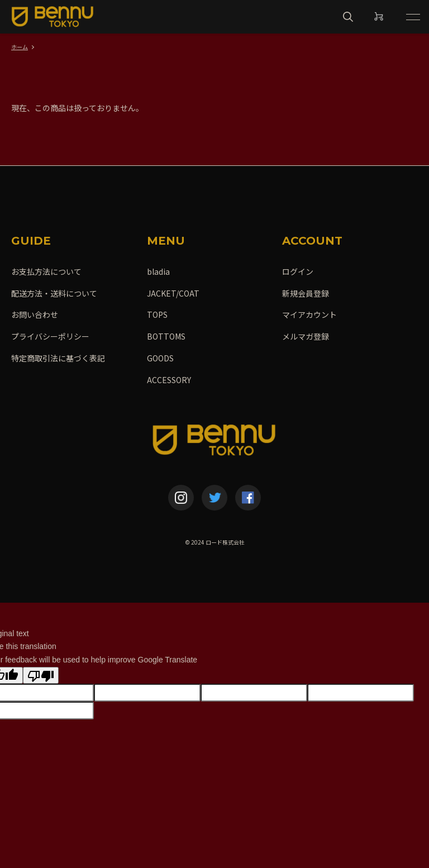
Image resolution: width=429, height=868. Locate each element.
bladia (158, 271)
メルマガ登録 (306, 336)
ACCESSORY (169, 380)
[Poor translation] (41, 675)
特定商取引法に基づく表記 (58, 358)
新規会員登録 (306, 293)
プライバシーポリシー (50, 336)
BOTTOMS (166, 336)
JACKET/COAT (173, 293)
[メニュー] (412, 17)
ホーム (20, 47)
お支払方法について (46, 271)
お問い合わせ (35, 314)
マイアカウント (309, 314)
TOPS (157, 314)
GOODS (160, 358)
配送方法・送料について (54, 293)
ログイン (298, 271)
